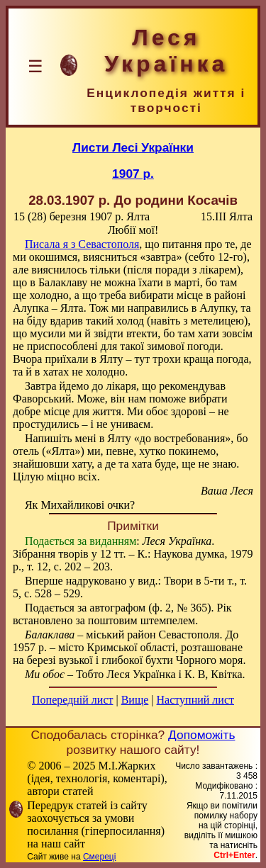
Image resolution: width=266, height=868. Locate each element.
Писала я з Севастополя (82, 244)
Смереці (99, 857)
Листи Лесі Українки (133, 147)
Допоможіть (201, 735)
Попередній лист (72, 700)
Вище (135, 700)
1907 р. (133, 174)
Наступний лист (195, 700)
